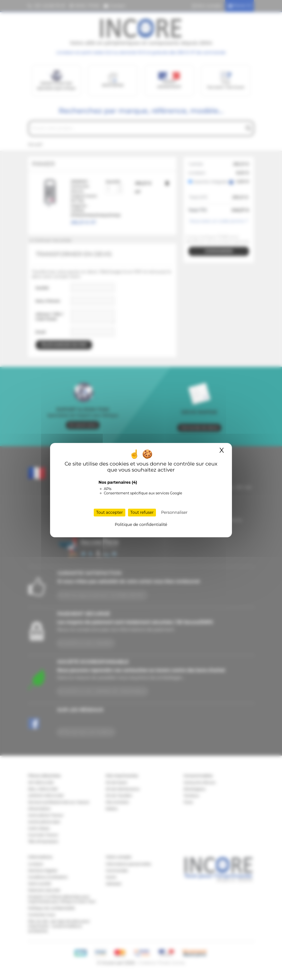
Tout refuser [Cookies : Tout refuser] (142, 512)
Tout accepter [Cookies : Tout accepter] (110, 512)
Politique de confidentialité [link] (141, 525)
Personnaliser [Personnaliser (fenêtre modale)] (174, 512)
